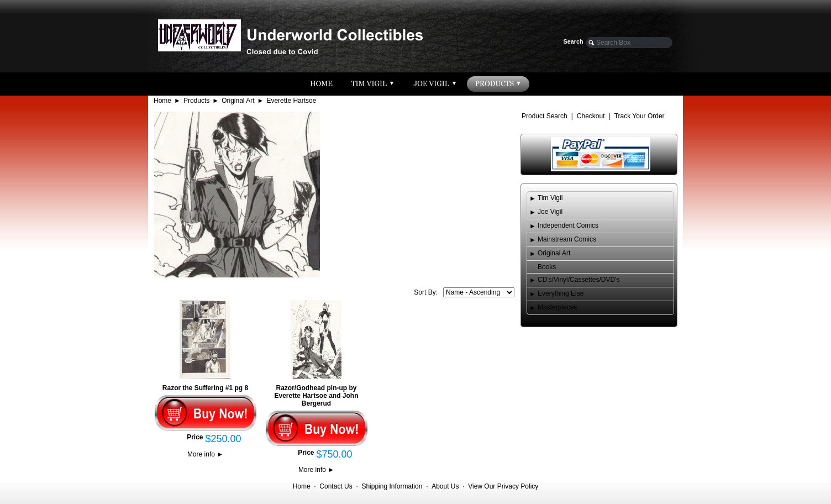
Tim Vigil (550, 198)
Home (162, 101)
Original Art (238, 101)
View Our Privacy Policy (503, 486)
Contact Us (336, 486)
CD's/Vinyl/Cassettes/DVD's (578, 280)
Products (196, 101)
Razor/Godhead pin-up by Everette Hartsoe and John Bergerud (316, 396)
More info (205, 454)
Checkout (591, 116)
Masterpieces (557, 307)
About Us (445, 486)
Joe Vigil (550, 212)
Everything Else (561, 293)
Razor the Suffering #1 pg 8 (205, 388)
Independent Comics (568, 225)
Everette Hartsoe (291, 101)
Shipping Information (392, 486)
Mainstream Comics (567, 239)
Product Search (545, 116)
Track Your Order (640, 116)
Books (547, 267)
